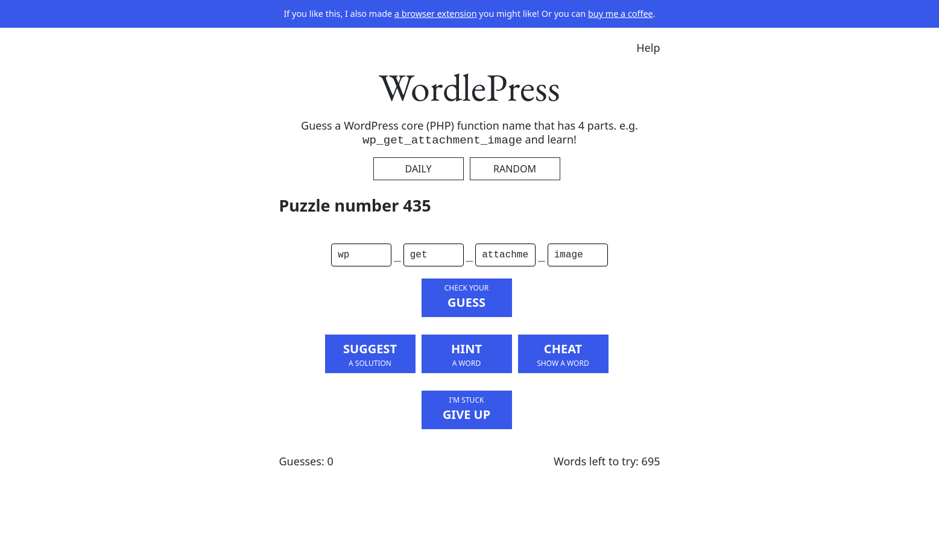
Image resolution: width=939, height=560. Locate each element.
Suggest (370, 354)
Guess (467, 297)
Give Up (467, 409)
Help (648, 48)
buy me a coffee (621, 14)
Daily (419, 169)
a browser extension (436, 14)
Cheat (563, 354)
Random (515, 169)
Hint (467, 354)
